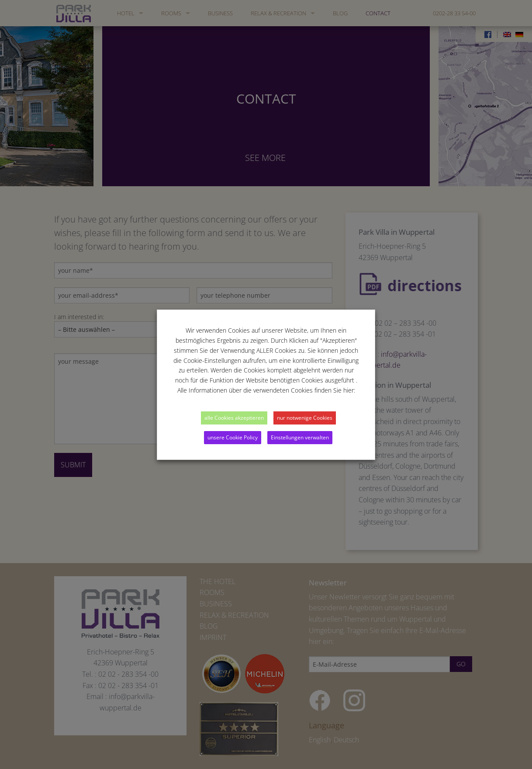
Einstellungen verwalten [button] (300, 437)
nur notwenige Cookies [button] (305, 418)
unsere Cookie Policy (233, 437)
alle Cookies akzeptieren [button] (234, 418)
